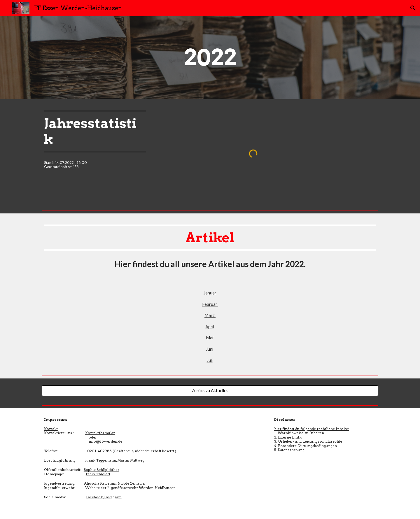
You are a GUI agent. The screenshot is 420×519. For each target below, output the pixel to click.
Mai (210, 338)
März (210, 315)
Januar (210, 293)
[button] (413, 8)
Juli (210, 360)
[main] (210, 58)
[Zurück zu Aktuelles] (210, 391)
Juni (210, 349)
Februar (210, 304)
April (210, 327)
